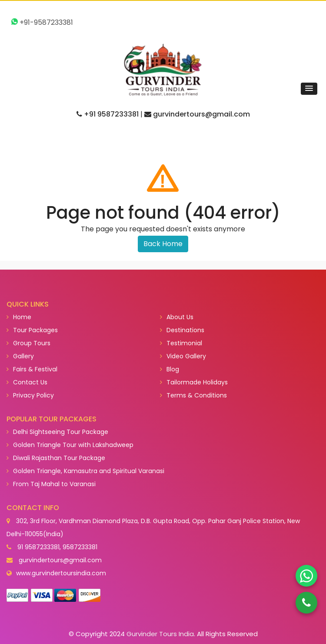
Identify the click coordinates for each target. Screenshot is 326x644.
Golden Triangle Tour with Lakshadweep (70, 445)
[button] (309, 89)
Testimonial (181, 343)
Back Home (163, 244)
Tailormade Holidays (194, 382)
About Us (177, 317)
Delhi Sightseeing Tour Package (57, 432)
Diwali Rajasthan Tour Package (56, 458)
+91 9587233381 (108, 114)
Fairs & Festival (32, 369)
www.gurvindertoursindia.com (61, 573)
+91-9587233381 (42, 22)
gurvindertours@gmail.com (197, 114)
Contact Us (27, 382)
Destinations (182, 330)
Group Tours (28, 343)
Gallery (20, 356)
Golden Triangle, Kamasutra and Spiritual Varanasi (85, 471)
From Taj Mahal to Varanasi (51, 484)
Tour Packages (32, 330)
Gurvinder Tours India (160, 634)
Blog (170, 369)
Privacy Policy (30, 395)
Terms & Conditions (193, 395)
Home (19, 317)
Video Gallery (183, 356)
